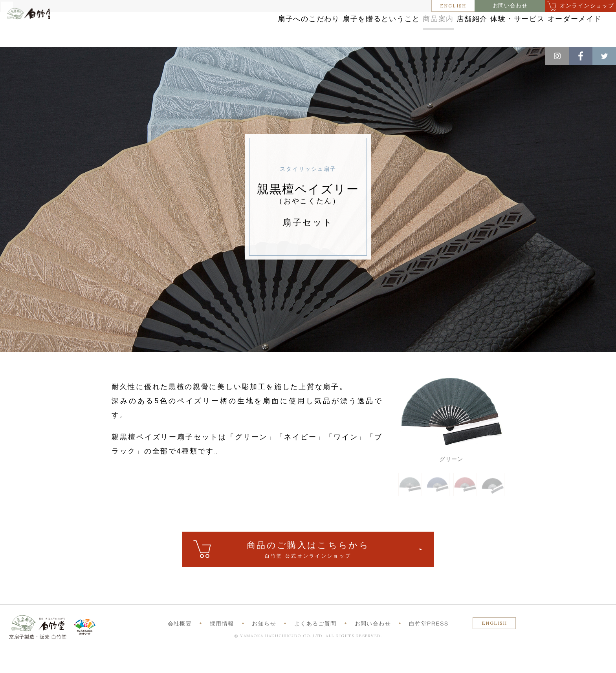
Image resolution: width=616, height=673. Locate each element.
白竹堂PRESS (429, 645)
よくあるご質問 (315, 645)
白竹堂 (42, 33)
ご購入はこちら (308, 571)
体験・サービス (481, 28)
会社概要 (180, 645)
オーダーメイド (554, 28)
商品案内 (364, 28)
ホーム (19, 55)
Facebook (581, 56)
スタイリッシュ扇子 (133, 55)
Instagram (557, 56)
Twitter (604, 56)
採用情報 (222, 645)
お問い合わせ (510, 6)
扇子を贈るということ (291, 28)
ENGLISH (453, 6)
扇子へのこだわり (205, 28)
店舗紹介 (418, 28)
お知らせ (264, 645)
